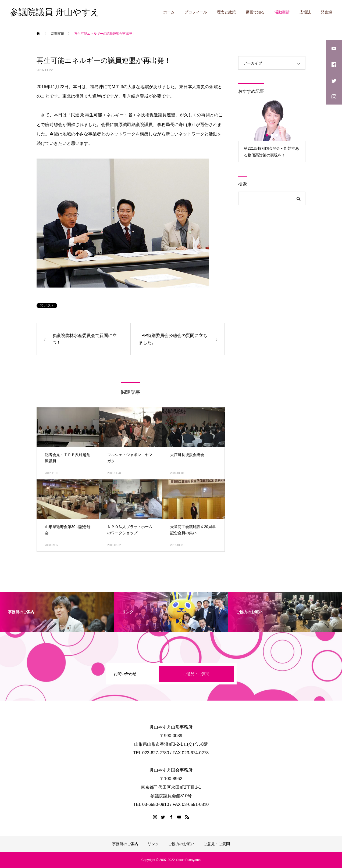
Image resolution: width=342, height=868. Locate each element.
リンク (153, 844)
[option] (272, 130)
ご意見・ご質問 (196, 674)
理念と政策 (226, 12)
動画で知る (255, 12)
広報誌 (305, 12)
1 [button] (267, 135)
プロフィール (196, 12)
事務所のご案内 (125, 844)
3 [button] (277, 135)
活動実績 (282, 12)
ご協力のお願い (181, 844)
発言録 (326, 12)
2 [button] (272, 135)
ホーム (169, 12)
